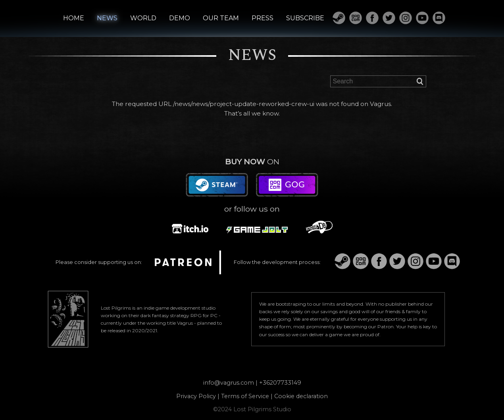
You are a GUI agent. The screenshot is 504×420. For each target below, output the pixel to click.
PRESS (263, 18)
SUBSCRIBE (305, 18)
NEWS (107, 18)
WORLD (143, 18)
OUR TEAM (221, 18)
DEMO (180, 18)
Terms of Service (245, 396)
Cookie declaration (301, 396)
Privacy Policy (196, 396)
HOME (74, 18)
